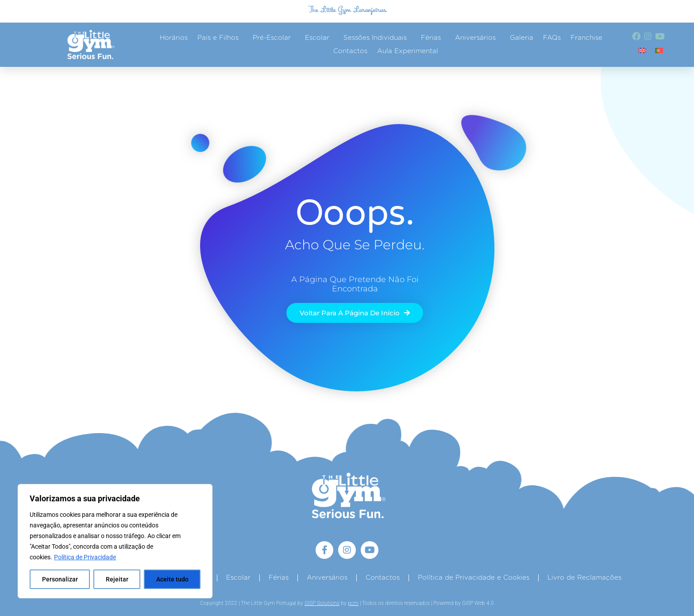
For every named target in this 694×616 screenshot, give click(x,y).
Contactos (350, 51)
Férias (433, 38)
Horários (174, 38)
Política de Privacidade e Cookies (474, 578)
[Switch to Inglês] (642, 50)
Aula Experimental (408, 51)
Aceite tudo (172, 579)
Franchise (586, 38)
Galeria (522, 38)
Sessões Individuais (377, 38)
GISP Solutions (322, 603)
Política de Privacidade (85, 557)
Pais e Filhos (220, 38)
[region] (115, 541)
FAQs (552, 38)
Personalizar (60, 579)
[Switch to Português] (659, 50)
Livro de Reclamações (584, 578)
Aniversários (478, 38)
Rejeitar (117, 579)
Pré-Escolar (274, 38)
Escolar (319, 38)
